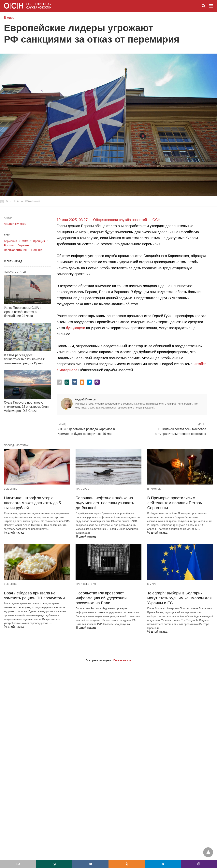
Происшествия (86, 584)
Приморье (82, 489)
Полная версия (122, 660)
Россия (9, 245)
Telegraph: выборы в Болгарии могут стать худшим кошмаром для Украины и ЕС (180, 598)
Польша (37, 250)
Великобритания (15, 250)
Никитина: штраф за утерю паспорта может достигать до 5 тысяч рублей (32, 503)
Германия (11, 241)
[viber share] (97, 382)
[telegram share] (89, 382)
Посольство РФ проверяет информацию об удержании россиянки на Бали (101, 598)
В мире (9, 18)
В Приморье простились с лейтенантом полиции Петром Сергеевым (175, 503)
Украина (24, 245)
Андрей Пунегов (85, 399)
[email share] (59, 382)
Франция (39, 241)
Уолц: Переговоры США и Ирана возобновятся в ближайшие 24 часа (23, 312)
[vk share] (75, 382)
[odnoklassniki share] (82, 382)
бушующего (76, 328)
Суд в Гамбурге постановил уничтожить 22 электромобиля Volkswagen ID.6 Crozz (26, 407)
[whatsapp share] (67, 382)
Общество (11, 489)
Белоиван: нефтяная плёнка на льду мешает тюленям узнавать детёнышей (105, 503)
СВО (25, 241)
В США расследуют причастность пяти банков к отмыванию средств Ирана (24, 359)
